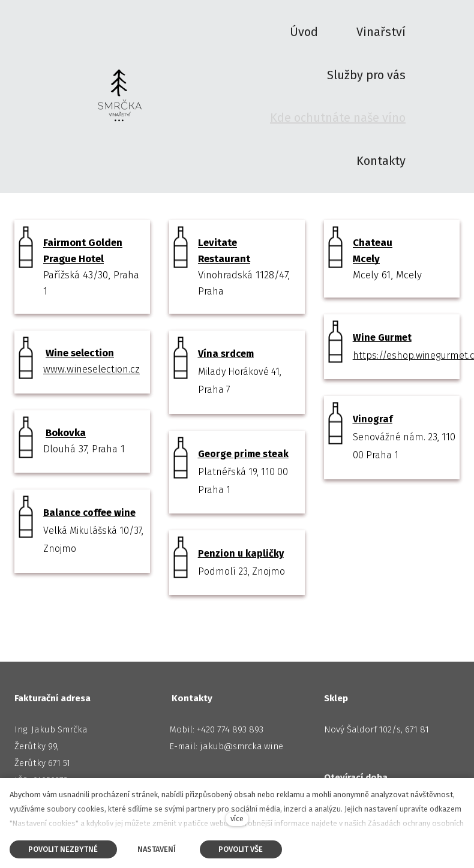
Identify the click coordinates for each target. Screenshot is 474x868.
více (237, 819)
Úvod (25, 111)
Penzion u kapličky (241, 554)
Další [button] (388, 40)
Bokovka (66, 433)
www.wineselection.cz (91, 370)
